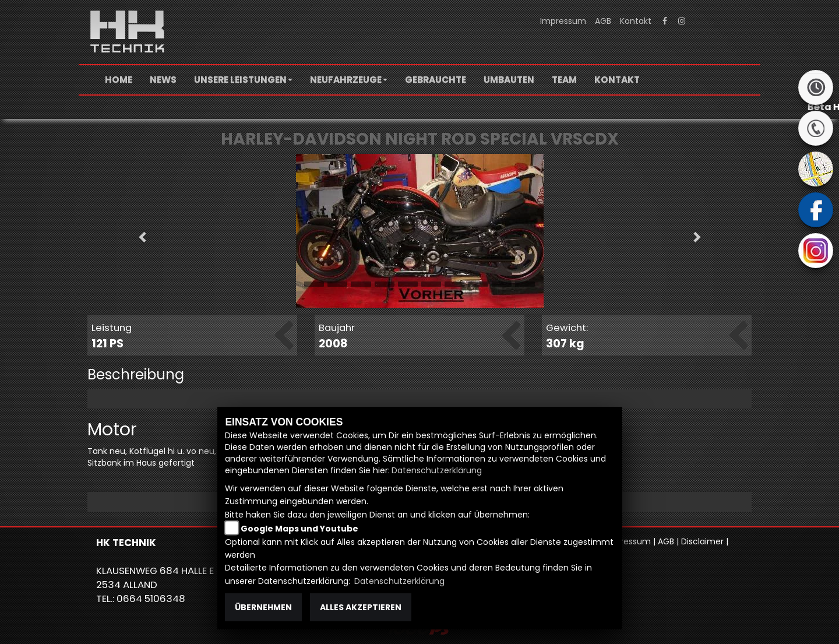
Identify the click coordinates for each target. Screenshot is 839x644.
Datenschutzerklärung (437, 470)
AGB (603, 21)
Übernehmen (263, 607)
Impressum (563, 21)
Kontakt (636, 21)
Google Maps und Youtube (299, 529)
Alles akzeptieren (361, 607)
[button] (243, 80)
